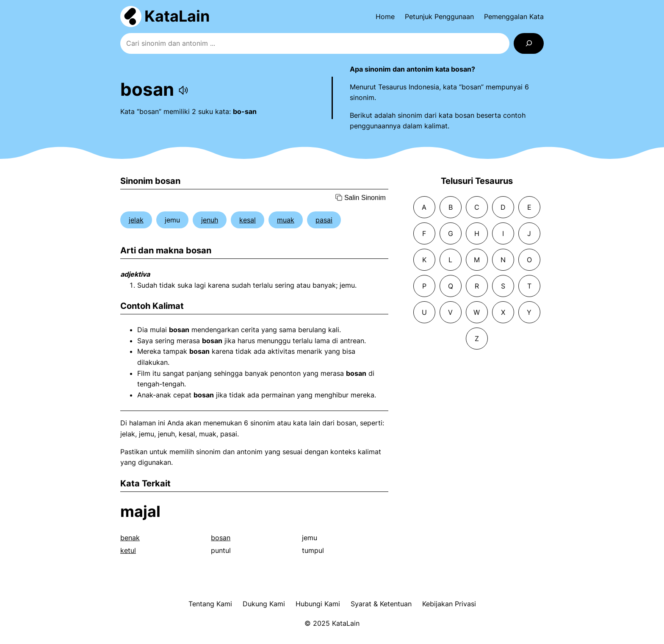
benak (130, 538)
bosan (221, 538)
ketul (128, 550)
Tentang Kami (210, 604)
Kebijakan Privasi (449, 604)
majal (140, 511)
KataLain (177, 16)
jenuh (210, 220)
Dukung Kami (264, 604)
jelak (136, 220)
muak (286, 220)
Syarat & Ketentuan (381, 604)
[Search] (529, 43)
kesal (248, 220)
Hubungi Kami (318, 604)
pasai (324, 220)
